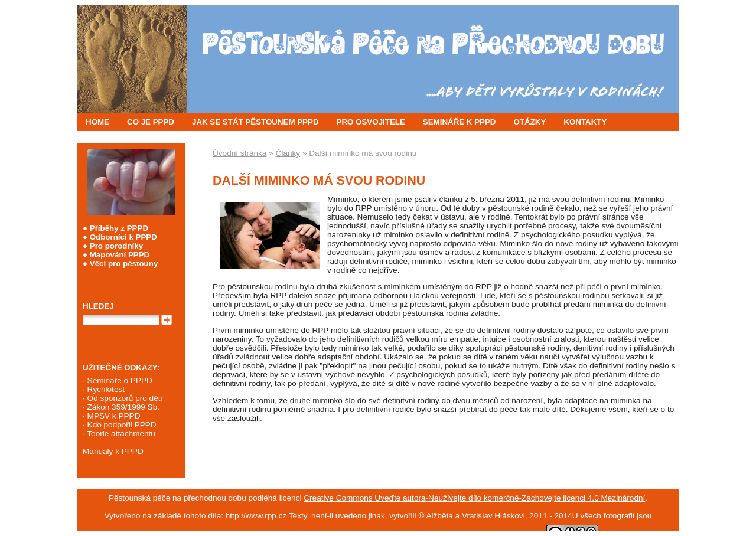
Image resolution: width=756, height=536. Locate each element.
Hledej (98, 306)
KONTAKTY (585, 122)
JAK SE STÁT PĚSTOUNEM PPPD (255, 122)
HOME (97, 122)
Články (288, 153)
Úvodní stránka (239, 153)
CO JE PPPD (151, 122)
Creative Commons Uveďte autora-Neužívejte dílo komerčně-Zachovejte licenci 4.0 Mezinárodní (474, 498)
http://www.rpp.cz (256, 516)
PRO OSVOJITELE (371, 122)
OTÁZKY (530, 122)
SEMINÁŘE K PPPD (460, 122)
